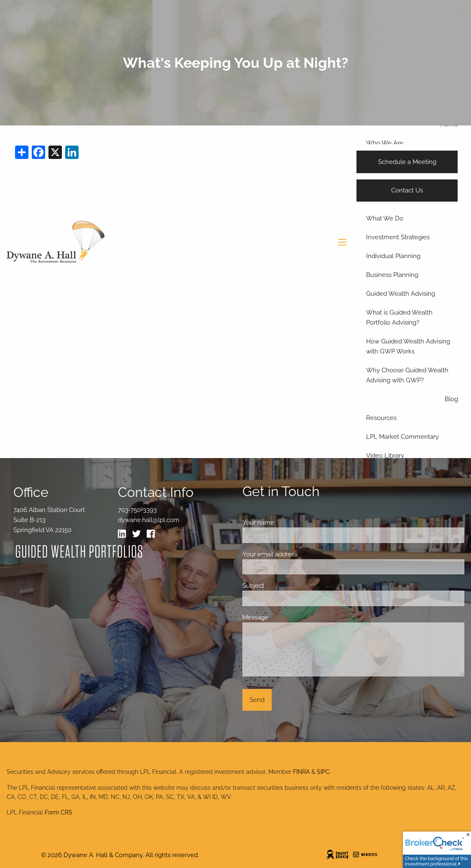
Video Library (385, 456)
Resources (381, 418)
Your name (289, 522)
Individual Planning (393, 256)
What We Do (385, 218)
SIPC (323, 772)
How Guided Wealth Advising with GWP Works (408, 346)
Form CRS (59, 812)
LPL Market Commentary (402, 437)
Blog (451, 399)
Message (286, 617)
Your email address (300, 554)
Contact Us (407, 190)
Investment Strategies (398, 237)
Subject (284, 586)
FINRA (301, 772)
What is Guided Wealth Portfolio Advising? (399, 317)
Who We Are (385, 143)
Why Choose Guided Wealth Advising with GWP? (407, 375)
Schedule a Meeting (407, 162)
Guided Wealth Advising (401, 294)
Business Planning (392, 275)
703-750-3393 (137, 510)
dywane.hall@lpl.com (149, 520)
